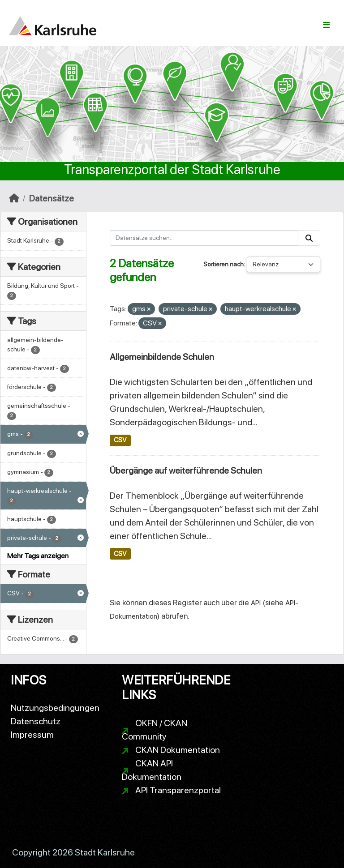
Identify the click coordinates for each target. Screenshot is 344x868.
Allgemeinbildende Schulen (162, 357)
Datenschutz (36, 721)
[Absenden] (309, 238)
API (256, 603)
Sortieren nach (224, 264)
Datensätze (52, 198)
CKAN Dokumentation (178, 750)
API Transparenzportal (178, 790)
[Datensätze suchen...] (204, 238)
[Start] (14, 198)
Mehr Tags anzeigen (38, 556)
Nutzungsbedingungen (55, 708)
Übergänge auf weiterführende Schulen (186, 470)
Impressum (32, 735)
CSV (120, 440)
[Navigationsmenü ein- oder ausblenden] (326, 25)
